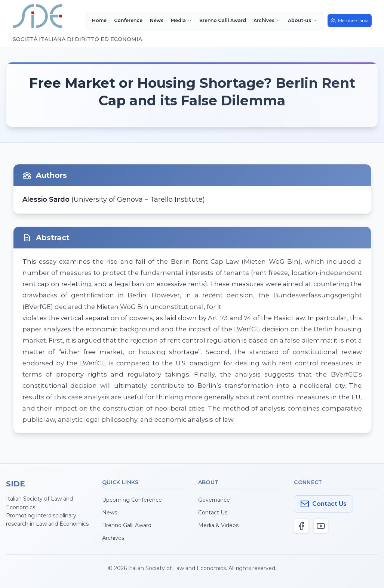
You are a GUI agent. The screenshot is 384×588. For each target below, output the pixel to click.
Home (99, 20)
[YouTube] (321, 526)
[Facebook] (301, 526)
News (157, 20)
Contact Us (213, 513)
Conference (128, 20)
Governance (214, 500)
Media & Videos (218, 525)
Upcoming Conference (132, 500)
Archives (113, 538)
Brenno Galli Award (223, 20)
